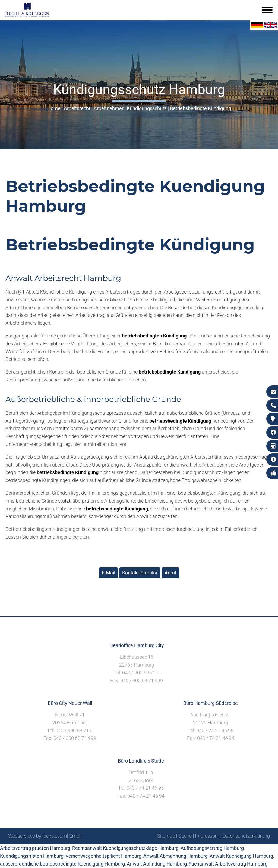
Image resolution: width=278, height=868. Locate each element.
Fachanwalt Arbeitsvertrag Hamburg (228, 864)
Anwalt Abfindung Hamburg (157, 864)
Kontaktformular (140, 573)
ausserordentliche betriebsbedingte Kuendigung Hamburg (62, 864)
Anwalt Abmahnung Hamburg (176, 856)
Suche (185, 836)
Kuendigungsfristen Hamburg (32, 856)
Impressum (207, 836)
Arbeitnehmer (109, 108)
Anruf (170, 573)
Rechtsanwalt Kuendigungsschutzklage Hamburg (125, 848)
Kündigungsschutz (147, 108)
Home (54, 108)
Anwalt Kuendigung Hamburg (241, 856)
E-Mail (108, 573)
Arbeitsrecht (77, 108)
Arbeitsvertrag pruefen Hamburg (35, 848)
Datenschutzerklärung (246, 836)
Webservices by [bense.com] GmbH (45, 836)
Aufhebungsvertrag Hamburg (212, 848)
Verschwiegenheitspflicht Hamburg (103, 856)
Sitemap (166, 836)
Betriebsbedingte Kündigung (200, 108)
